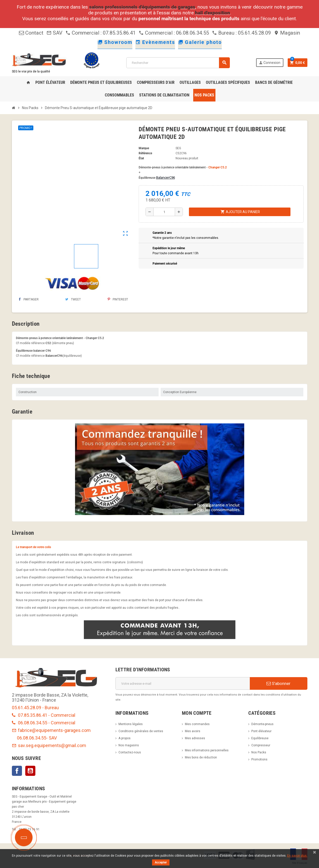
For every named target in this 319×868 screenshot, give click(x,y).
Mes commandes (197, 724)
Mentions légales (131, 724)
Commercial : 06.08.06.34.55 (174, 33)
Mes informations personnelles (207, 750)
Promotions (259, 759)
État (141, 158)
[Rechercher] (178, 63)
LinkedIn (44, 771)
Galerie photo (200, 42)
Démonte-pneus (262, 724)
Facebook (17, 771)
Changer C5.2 (218, 167)
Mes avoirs (193, 731)
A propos (125, 738)
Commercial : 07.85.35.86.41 (101, 33)
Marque (144, 148)
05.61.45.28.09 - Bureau (35, 708)
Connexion (269, 63)
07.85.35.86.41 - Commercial (44, 715)
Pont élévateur (261, 731)
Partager (29, 299)
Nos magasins (129, 745)
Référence (145, 153)
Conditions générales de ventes (141, 731)
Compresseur (261, 745)
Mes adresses (195, 738)
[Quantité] (164, 212)
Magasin (287, 33)
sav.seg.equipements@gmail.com (49, 745)
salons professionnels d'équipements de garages (142, 7)
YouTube (30, 771)
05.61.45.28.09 (254, 33)
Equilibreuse (260, 738)
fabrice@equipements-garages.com (51, 730)
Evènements (155, 42)
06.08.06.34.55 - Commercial (44, 723)
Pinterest (118, 299)
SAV (54, 33)
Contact (31, 33)
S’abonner (278, 683)
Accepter (161, 862)
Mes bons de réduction (201, 757)
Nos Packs (259, 752)
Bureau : (225, 33)
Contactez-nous (130, 752)
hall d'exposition (213, 13)
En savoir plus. (297, 856)
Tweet (73, 299)
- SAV (52, 738)
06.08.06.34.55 (32, 738)
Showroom (115, 42)
